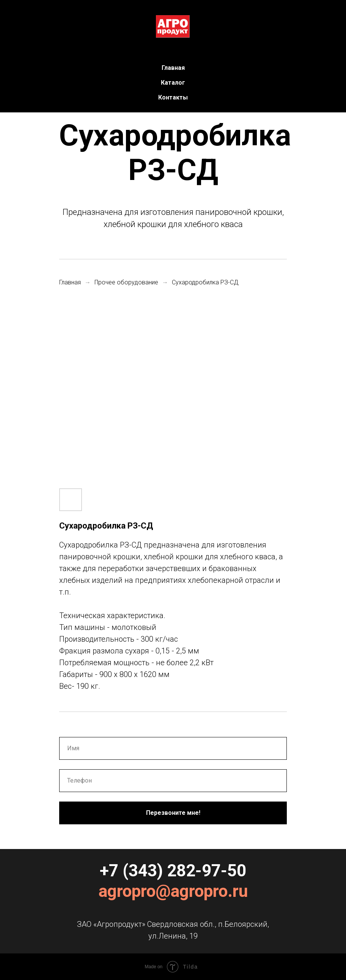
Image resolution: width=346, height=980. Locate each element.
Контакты (173, 97)
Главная (173, 68)
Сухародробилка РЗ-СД (205, 282)
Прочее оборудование (126, 282)
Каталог (173, 83)
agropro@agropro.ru (173, 891)
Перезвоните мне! (173, 813)
